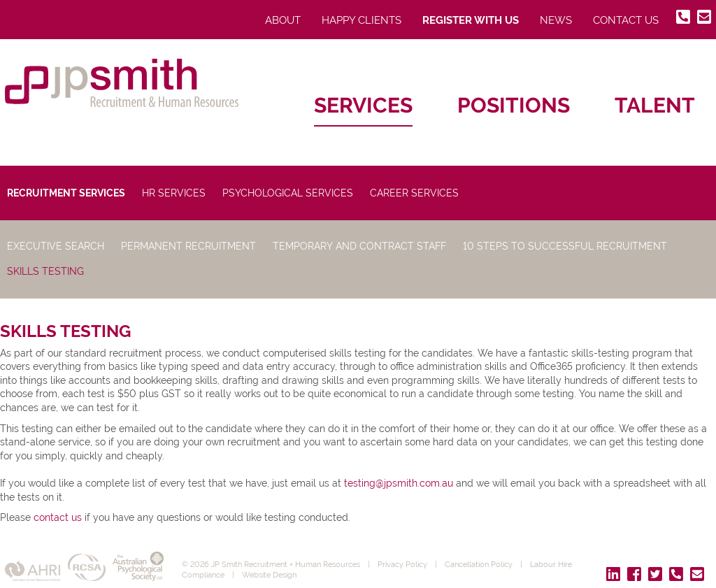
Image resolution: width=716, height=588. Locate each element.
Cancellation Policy (479, 564)
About (283, 20)
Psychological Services (288, 193)
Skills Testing (45, 271)
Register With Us (471, 20)
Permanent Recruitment (188, 246)
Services (363, 105)
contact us (58, 517)
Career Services (414, 193)
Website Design (269, 575)
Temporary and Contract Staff (359, 246)
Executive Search (56, 246)
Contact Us (626, 20)
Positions (514, 105)
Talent (655, 105)
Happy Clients (361, 20)
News (556, 20)
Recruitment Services (66, 193)
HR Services (174, 193)
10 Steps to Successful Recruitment (565, 246)
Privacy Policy (402, 564)
